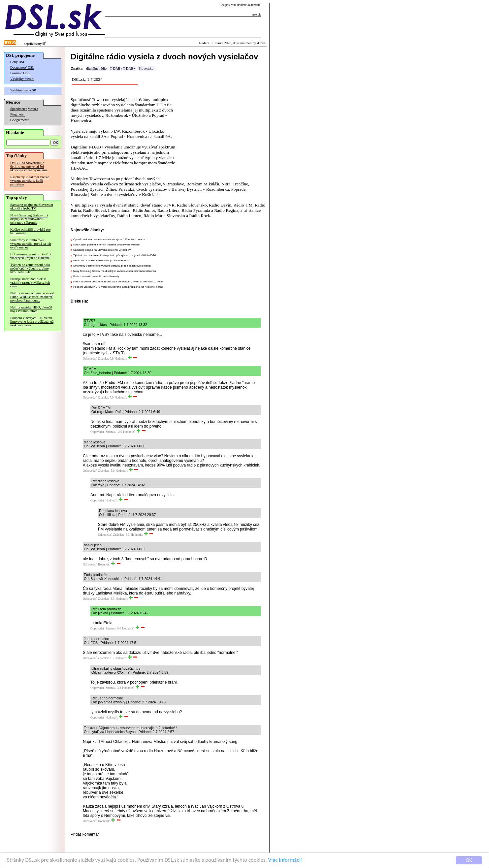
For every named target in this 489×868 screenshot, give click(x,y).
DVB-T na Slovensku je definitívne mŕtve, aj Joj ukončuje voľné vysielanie (29, 166)
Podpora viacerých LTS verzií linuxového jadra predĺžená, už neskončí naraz (32, 321)
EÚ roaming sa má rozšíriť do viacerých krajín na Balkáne (31, 256)
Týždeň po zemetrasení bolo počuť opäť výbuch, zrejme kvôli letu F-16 (30, 268)
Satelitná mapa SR (23, 90)
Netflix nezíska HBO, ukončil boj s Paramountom (31, 309)
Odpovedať (90, 359)
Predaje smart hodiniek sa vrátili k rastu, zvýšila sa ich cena (30, 283)
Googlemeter (19, 120)
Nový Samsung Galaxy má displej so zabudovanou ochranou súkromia (29, 219)
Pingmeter (17, 114)
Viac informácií (285, 861)
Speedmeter (18, 109)
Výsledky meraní (22, 79)
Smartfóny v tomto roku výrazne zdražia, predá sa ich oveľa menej (31, 244)
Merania (33, 109)
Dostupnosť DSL (22, 67)
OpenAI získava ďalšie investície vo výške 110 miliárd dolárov (109, 239)
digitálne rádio (96, 68)
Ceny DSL (18, 62)
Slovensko (146, 68)
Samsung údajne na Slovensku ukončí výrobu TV (32, 207)
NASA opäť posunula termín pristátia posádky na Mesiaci (107, 245)
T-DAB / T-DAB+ (123, 68)
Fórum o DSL (20, 73)
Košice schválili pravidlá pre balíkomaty (30, 231)
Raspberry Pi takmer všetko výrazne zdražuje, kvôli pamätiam (30, 181)
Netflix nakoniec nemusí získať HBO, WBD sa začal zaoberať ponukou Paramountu (32, 297)
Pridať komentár (85, 834)
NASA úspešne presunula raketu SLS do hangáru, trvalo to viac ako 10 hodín (118, 282)
